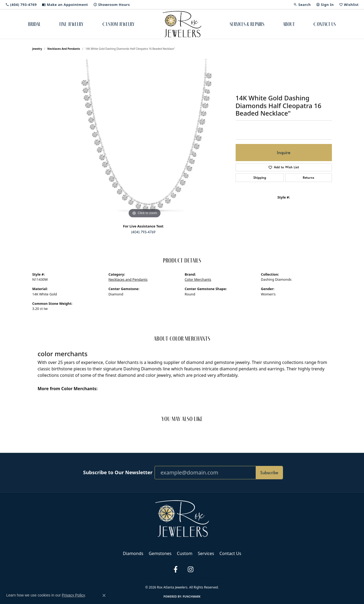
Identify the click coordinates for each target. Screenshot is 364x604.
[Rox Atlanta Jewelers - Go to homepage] (182, 518)
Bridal (34, 24)
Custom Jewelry (118, 24)
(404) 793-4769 (143, 232)
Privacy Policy (148, 578)
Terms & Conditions (176, 578)
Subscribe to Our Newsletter (118, 472)
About (289, 24)
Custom (185, 553)
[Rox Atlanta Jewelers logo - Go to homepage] (182, 24)
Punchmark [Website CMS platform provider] (192, 597)
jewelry (37, 49)
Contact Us (325, 24)
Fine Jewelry (71, 24)
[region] (145, 139)
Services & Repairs (247, 24)
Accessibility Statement (209, 578)
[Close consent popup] (104, 595)
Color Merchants (198, 279)
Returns (309, 178)
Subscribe (269, 473)
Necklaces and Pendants (64, 49)
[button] (302, 5)
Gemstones (160, 553)
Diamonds (133, 553)
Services (206, 553)
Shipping (260, 178)
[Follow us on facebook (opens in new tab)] (176, 569)
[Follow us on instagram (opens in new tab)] (191, 569)
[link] (21, 5)
